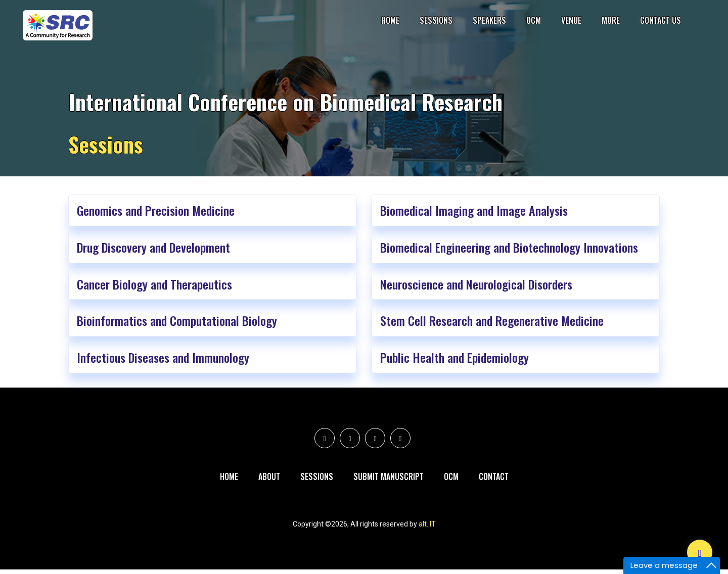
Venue (571, 20)
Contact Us (661, 20)
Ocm (451, 479)
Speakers (489, 20)
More (611, 20)
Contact (494, 479)
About (269, 479)
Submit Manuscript (389, 479)
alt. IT (427, 529)
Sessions (436, 20)
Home (390, 20)
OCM (534, 20)
